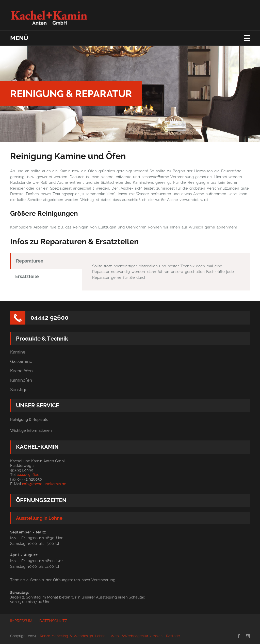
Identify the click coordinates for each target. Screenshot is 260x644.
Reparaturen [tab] (30, 261)
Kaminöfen (21, 380)
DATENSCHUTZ (53, 621)
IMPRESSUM (21, 621)
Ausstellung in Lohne (39, 518)
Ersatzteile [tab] (27, 276)
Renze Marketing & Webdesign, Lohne (72, 636)
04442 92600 (50, 318)
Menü (19, 38)
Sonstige (19, 390)
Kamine (18, 352)
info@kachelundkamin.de (44, 484)
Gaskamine (21, 362)
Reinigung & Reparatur (30, 420)
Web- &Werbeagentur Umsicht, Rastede (145, 636)
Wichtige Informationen (31, 431)
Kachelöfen (21, 371)
